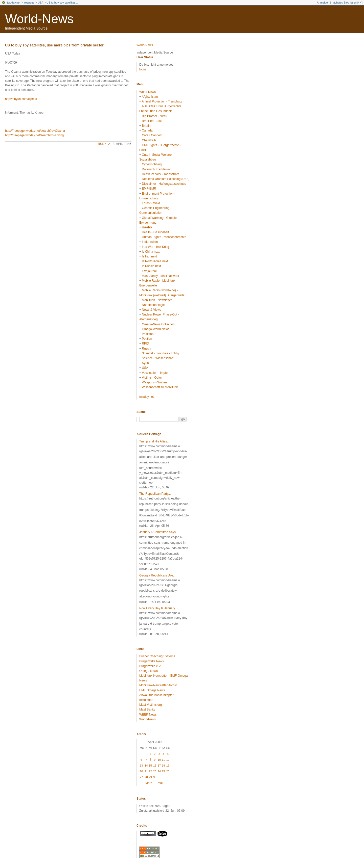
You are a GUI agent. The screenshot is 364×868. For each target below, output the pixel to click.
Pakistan (148, 334)
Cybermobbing (152, 164)
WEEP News (148, 715)
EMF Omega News (152, 690)
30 (155, 777)
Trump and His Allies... (154, 441)
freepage (29, 3)
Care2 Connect (152, 135)
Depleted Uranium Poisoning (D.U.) (166, 179)
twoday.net (14, 3)
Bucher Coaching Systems (157, 656)
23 (155, 771)
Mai (160, 783)
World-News (39, 19)
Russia (146, 349)
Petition (147, 339)
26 (168, 771)
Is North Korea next (155, 261)
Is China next (151, 252)
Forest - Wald (151, 203)
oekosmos (146, 700)
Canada (147, 130)
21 (146, 771)
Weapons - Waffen (154, 382)
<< (360, 3)
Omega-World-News (155, 329)
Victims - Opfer (152, 378)
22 (150, 771)
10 (159, 760)
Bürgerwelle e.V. (150, 666)
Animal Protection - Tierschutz (162, 101)
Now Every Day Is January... (158, 608)
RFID (145, 344)
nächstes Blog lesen (344, 3)
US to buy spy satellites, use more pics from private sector (54, 45)
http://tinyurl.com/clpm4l (21, 99)
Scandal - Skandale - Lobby (160, 353)
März (149, 783)
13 (141, 766)
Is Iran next (149, 256)
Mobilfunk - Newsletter (157, 300)
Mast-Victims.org (151, 705)
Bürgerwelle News (152, 661)
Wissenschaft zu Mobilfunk (160, 387)
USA (41, 3)
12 (168, 760)
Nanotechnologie (153, 305)
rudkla (104, 144)
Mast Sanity (147, 709)
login (142, 69)
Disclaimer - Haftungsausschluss (164, 184)
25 (163, 771)
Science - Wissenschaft (158, 358)
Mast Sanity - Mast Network (160, 276)
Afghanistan (150, 97)
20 (141, 771)
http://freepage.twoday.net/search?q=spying (34, 135)
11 (163, 760)
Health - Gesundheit (155, 232)
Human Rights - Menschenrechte (164, 237)
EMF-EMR (149, 189)
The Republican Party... (155, 494)
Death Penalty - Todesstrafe (161, 174)
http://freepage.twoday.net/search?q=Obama (35, 131)
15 (150, 766)
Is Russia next (151, 266)
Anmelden (323, 3)
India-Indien (150, 242)
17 (159, 766)
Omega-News (149, 671)
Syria (145, 363)
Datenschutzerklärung (157, 169)
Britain (146, 126)
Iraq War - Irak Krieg (155, 247)
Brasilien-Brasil (152, 121)
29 (150, 777)
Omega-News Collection (158, 324)
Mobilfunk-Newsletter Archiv (158, 685)
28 (146, 777)
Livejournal (149, 271)
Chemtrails (149, 140)
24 (159, 771)
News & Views (151, 310)
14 (146, 766)
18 (163, 766)
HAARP (147, 227)
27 (141, 777)
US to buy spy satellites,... (63, 3)
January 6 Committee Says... (159, 532)
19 (168, 766)
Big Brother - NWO (154, 116)
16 (155, 766)
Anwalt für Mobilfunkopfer (156, 695)
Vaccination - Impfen (156, 373)
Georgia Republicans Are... (157, 575)
